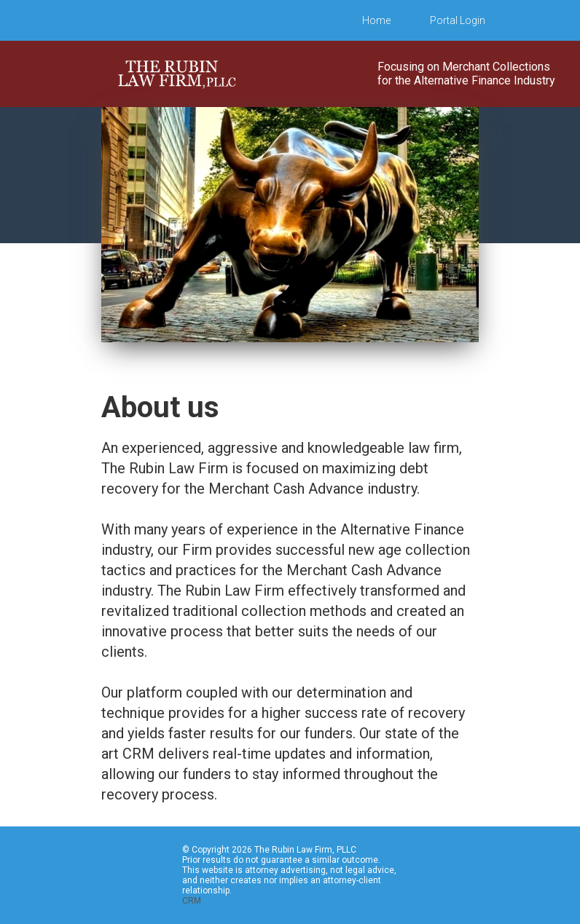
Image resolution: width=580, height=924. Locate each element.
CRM (192, 901)
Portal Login (458, 20)
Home (376, 20)
